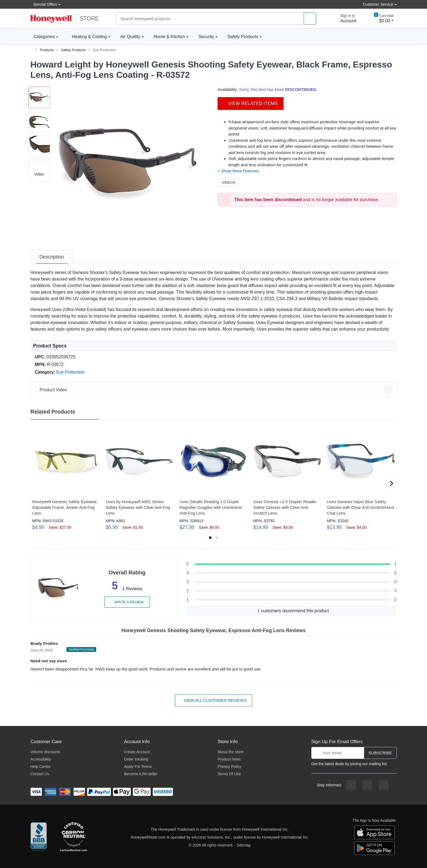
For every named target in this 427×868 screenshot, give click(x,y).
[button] (130, 164)
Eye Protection (104, 50)
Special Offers (44, 4)
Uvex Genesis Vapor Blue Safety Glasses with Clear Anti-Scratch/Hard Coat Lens (360, 507)
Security (206, 37)
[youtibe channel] (384, 785)
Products (47, 50)
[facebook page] (351, 785)
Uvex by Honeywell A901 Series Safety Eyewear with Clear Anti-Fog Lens (138, 507)
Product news (229, 759)
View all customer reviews (214, 700)
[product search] (310, 19)
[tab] (52, 257)
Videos (227, 182)
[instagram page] (367, 785)
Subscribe (380, 753)
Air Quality (130, 37)
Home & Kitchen (169, 37)
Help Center (41, 767)
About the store (231, 752)
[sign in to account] (344, 19)
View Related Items (251, 104)
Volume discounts (45, 752)
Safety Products (243, 37)
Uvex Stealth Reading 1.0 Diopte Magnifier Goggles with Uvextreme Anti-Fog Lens (211, 507)
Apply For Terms (138, 767)
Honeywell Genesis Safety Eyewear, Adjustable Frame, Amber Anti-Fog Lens (65, 507)
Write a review (127, 602)
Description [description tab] (52, 257)
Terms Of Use (229, 774)
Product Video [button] (214, 390)
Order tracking (136, 759)
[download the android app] (374, 848)
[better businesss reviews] (39, 837)
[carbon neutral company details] (74, 837)
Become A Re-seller (141, 774)
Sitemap (244, 845)
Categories (43, 36)
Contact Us (40, 774)
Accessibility (41, 759)
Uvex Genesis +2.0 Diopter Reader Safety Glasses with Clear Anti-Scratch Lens (285, 507)
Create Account (137, 752)
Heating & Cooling (89, 37)
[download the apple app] (374, 832)
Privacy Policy (229, 767)
